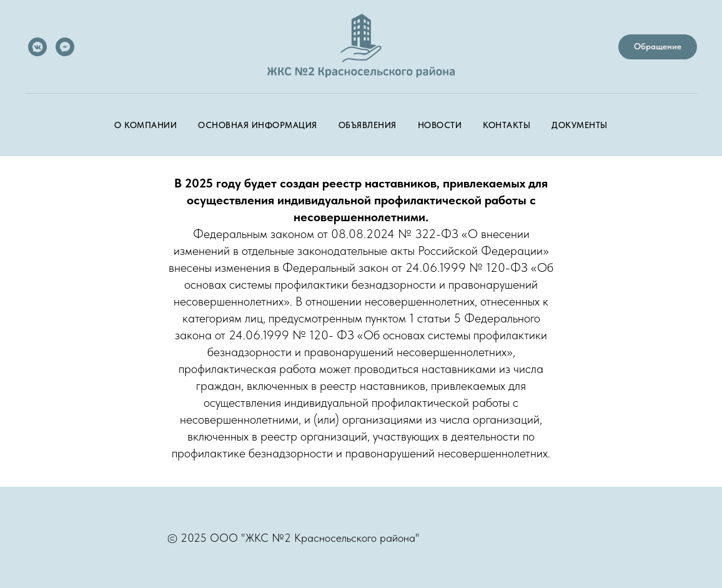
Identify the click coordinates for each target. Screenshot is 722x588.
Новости (440, 125)
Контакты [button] (507, 125)
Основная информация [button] (258, 125)
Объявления (368, 125)
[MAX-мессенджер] (65, 47)
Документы (580, 125)
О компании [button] (146, 125)
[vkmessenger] (37, 47)
